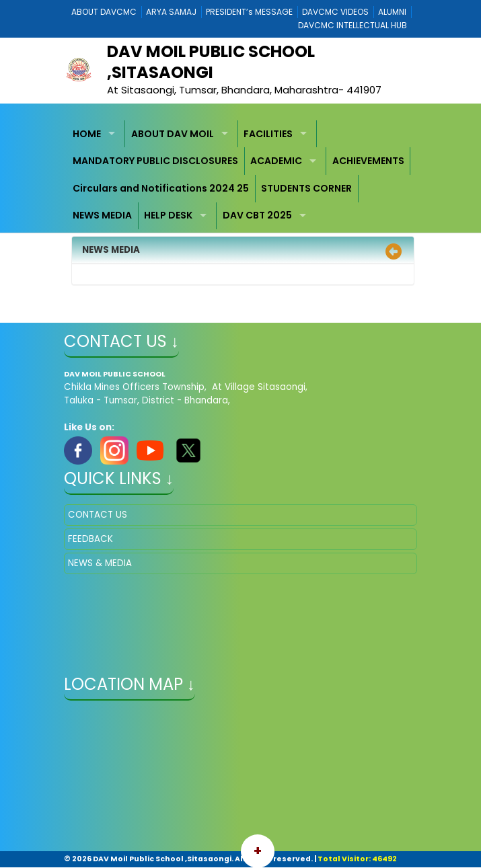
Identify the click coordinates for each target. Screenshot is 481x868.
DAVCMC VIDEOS (335, 12)
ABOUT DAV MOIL (173, 134)
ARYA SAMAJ (171, 12)
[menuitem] (96, 134)
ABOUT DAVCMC (104, 12)
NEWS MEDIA (102, 215)
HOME (87, 134)
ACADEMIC (276, 161)
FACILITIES (268, 134)
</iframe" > (240, 777)
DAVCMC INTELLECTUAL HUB (353, 25)
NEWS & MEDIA (100, 563)
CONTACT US (98, 515)
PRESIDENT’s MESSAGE (249, 12)
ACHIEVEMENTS (368, 161)
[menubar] (240, 175)
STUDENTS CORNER (306, 188)
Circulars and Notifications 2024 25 (161, 188)
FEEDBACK (90, 539)
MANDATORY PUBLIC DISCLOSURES (155, 161)
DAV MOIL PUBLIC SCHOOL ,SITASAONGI (211, 62)
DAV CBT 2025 (257, 215)
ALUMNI (392, 12)
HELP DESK (168, 215)
